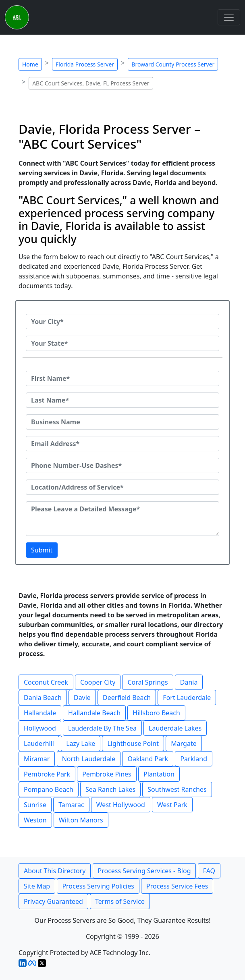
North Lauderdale (89, 759)
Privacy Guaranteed (53, 901)
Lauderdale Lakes (175, 728)
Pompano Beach (49, 789)
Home (30, 64)
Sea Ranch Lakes (110, 789)
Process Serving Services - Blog (144, 871)
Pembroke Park (47, 774)
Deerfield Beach (127, 698)
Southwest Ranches (177, 789)
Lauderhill (39, 743)
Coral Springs (147, 682)
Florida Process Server (85, 64)
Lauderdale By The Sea (102, 728)
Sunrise (35, 805)
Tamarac (71, 805)
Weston (35, 820)
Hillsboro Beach (156, 713)
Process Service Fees (177, 886)
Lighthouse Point (133, 743)
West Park (172, 805)
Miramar (37, 759)
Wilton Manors (81, 820)
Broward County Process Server (173, 64)
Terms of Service (120, 901)
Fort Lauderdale (187, 698)
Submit (42, 550)
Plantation (159, 774)
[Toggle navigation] (229, 17)
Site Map (37, 886)
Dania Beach (43, 698)
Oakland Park (148, 759)
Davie (82, 698)
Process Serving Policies (98, 886)
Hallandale (40, 713)
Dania (189, 682)
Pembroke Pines (107, 774)
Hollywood (40, 728)
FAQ (209, 871)
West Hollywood (121, 805)
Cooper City (98, 682)
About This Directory (55, 871)
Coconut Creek (46, 682)
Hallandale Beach (94, 713)
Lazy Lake (81, 743)
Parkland (194, 759)
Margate (184, 743)
